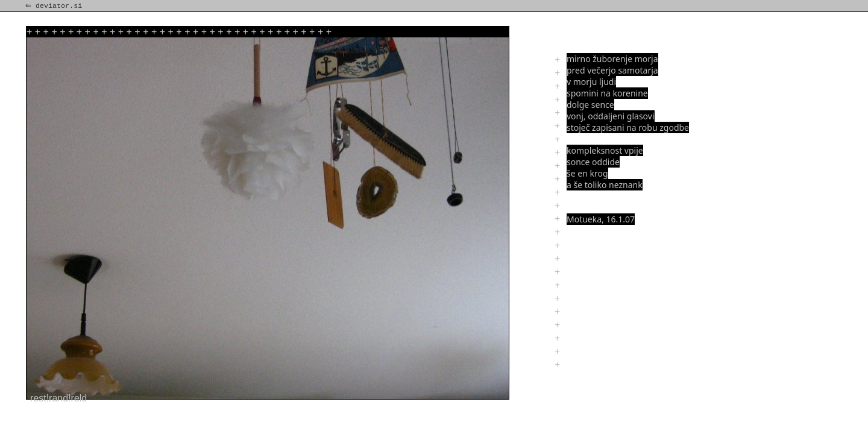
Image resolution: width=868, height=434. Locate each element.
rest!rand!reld (58, 398)
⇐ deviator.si (55, 6)
